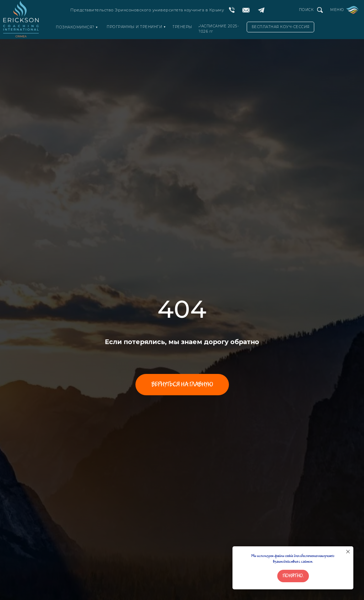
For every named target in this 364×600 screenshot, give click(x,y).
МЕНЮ (337, 10)
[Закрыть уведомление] (348, 552)
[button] (280, 27)
